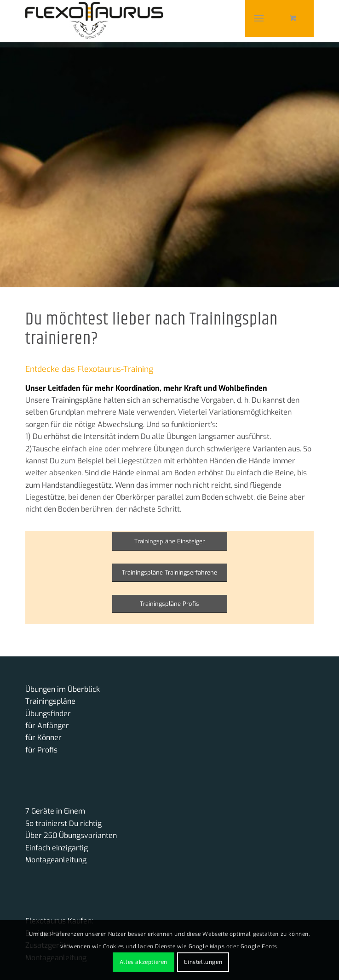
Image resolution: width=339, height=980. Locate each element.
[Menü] (259, 18)
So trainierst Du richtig (63, 823)
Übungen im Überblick (63, 689)
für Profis (41, 750)
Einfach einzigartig (57, 848)
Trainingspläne (50, 701)
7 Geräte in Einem (55, 811)
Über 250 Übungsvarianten (71, 835)
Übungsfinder (48, 714)
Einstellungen (203, 962)
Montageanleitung (56, 860)
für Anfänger (47, 726)
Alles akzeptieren (144, 962)
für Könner (43, 738)
